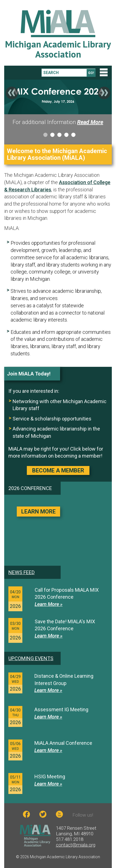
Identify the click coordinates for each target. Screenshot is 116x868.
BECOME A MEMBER (58, 470)
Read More (90, 122)
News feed (22, 572)
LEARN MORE (38, 512)
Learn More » (49, 604)
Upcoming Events (31, 658)
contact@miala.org (76, 845)
